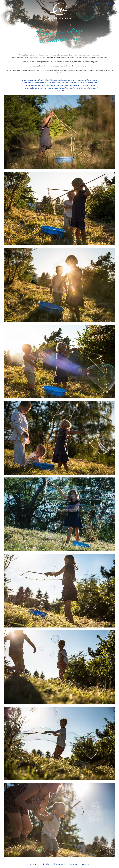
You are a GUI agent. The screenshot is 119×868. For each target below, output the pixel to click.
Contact (86, 864)
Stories (74, 864)
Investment (60, 864)
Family (46, 864)
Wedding (34, 864)
